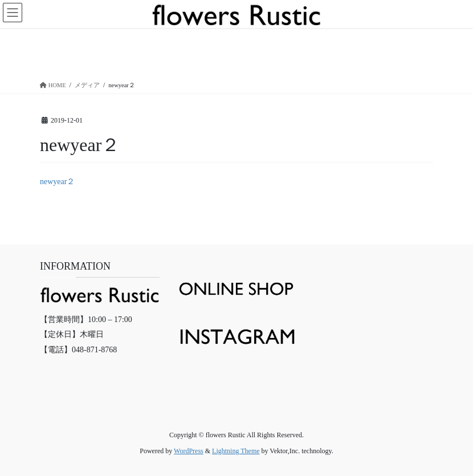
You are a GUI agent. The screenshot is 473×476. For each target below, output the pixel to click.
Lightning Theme (236, 451)
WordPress (189, 451)
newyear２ (57, 182)
